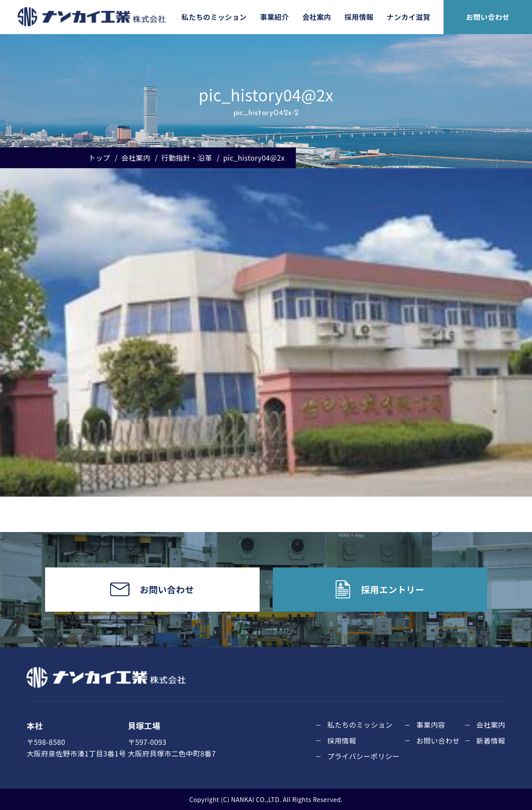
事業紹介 (275, 17)
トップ (99, 158)
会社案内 (317, 17)
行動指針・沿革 (187, 158)
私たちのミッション (214, 17)
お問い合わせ (488, 17)
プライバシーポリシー (364, 756)
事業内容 (431, 725)
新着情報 (491, 741)
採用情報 (359, 17)
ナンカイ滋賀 (409, 17)
